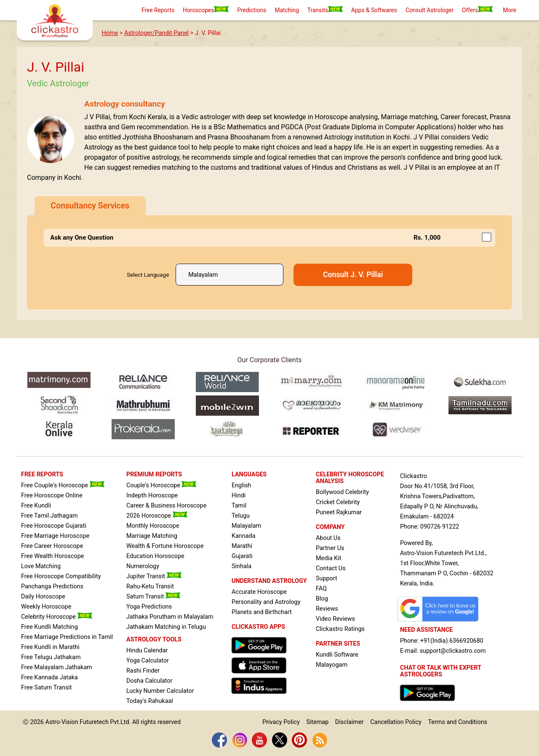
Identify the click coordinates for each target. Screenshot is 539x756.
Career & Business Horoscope (166, 506)
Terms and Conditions (457, 722)
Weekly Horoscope (46, 607)
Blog (322, 599)
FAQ (321, 589)
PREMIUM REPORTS (154, 474)
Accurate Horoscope (259, 592)
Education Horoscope (155, 556)
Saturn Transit (153, 597)
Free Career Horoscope (52, 546)
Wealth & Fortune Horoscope (165, 546)
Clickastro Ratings (340, 629)
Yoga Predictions (149, 607)
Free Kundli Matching (49, 627)
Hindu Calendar (147, 650)
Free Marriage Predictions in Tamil (67, 637)
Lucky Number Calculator (160, 691)
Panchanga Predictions (52, 586)
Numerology (143, 566)
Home (110, 33)
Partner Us (330, 548)
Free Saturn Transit (47, 688)
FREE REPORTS (42, 474)
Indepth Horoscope (152, 496)
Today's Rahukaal (150, 701)
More (510, 10)
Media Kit (328, 558)
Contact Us (331, 568)
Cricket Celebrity (338, 502)
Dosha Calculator (149, 681)
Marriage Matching (152, 536)
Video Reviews (335, 619)
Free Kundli (36, 506)
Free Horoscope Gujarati (54, 526)
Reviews (327, 609)
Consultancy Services (90, 206)
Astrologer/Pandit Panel (156, 33)
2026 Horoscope (157, 516)
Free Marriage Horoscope (55, 536)
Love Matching (41, 566)
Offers (477, 10)
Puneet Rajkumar (339, 512)
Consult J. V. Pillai (353, 275)
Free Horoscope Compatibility (61, 576)
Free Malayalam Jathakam (57, 667)
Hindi (239, 496)
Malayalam (246, 526)
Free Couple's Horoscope (63, 485)
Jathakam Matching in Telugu (166, 627)
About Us (328, 538)
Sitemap (317, 722)
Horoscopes (206, 10)
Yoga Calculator (148, 661)
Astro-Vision (62, 722)
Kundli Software (337, 655)
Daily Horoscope (43, 597)
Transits (325, 10)
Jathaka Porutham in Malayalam (170, 617)
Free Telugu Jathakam (51, 657)
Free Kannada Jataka (49, 677)
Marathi (242, 546)
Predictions (252, 10)
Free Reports (158, 10)
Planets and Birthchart (262, 612)
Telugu (241, 516)
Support (327, 578)
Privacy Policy (281, 722)
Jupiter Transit (154, 576)
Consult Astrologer (430, 10)
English (241, 485)
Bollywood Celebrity (342, 492)
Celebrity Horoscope (57, 617)
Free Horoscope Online (52, 496)
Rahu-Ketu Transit (150, 586)
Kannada (244, 536)
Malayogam (332, 665)
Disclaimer (350, 722)
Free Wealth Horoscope (52, 556)
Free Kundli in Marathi (50, 647)
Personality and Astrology (266, 602)
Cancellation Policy (396, 722)
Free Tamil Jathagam (49, 516)
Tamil (239, 506)
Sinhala (241, 566)
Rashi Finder (143, 671)
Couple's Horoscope (161, 485)
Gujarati (242, 556)
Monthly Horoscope (153, 526)
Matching (287, 10)
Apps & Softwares (374, 10)
